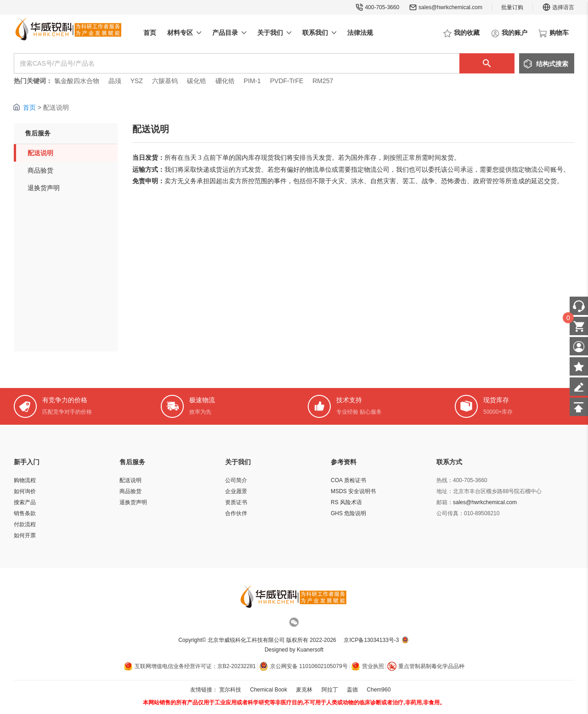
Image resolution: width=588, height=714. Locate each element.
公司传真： (450, 513)
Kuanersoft (310, 650)
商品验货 (40, 170)
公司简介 (236, 480)
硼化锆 (225, 81)
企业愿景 (236, 491)
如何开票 (25, 535)
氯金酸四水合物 (77, 81)
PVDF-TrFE (287, 81)
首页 (29, 107)
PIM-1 (252, 81)
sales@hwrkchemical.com (450, 7)
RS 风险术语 (346, 502)
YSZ (137, 81)
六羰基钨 (165, 81)
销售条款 (25, 513)
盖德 (352, 690)
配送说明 (40, 153)
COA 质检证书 (348, 480)
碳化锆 (197, 81)
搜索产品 (25, 502)
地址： (445, 491)
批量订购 (512, 7)
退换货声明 (44, 188)
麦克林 (304, 690)
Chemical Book (269, 690)
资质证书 (236, 502)
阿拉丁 (330, 690)
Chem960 (379, 690)
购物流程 (25, 480)
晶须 (115, 81)
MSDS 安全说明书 (353, 491)
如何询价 (25, 491)
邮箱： (445, 502)
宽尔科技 (230, 690)
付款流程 (25, 524)
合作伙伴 (236, 513)
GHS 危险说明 (348, 513)
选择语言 (558, 7)
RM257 (323, 81)
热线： (445, 480)
